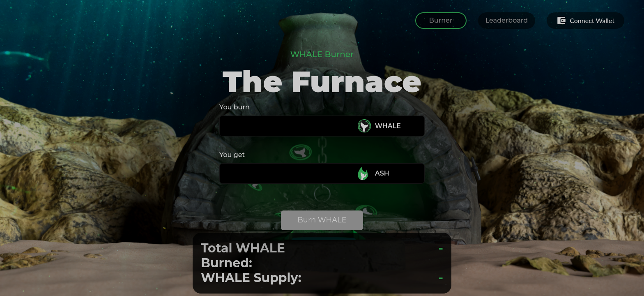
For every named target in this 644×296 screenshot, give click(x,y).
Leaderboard (507, 20)
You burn (235, 107)
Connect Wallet (585, 21)
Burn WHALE (322, 220)
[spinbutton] (287, 126)
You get (232, 155)
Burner (441, 20)
